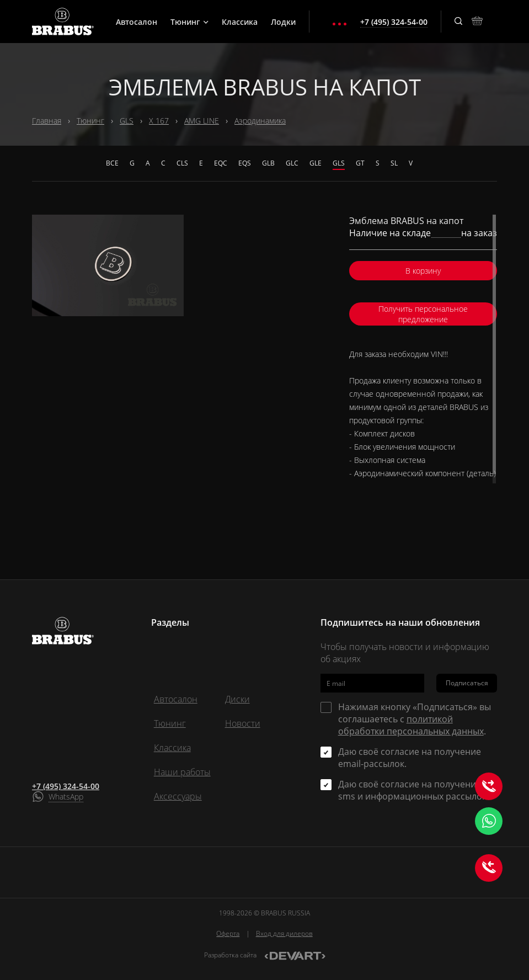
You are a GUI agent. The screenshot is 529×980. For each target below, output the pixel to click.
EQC (221, 163)
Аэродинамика (260, 121)
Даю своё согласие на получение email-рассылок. (410, 758)
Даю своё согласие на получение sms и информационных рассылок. (413, 790)
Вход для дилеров (284, 933)
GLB (268, 163)
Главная (47, 121)
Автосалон (137, 22)
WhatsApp (66, 797)
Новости (243, 723)
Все (112, 163)
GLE (316, 163)
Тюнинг (189, 22)
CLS (182, 163)
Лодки (283, 22)
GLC (292, 163)
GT (360, 163)
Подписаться (467, 683)
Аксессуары (178, 796)
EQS (245, 163)
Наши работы (182, 772)
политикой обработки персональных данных (411, 725)
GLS (127, 121)
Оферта (228, 933)
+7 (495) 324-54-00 (66, 786)
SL (394, 163)
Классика (240, 22)
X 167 (159, 121)
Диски (237, 699)
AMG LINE (202, 121)
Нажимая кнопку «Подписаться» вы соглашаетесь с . (415, 719)
